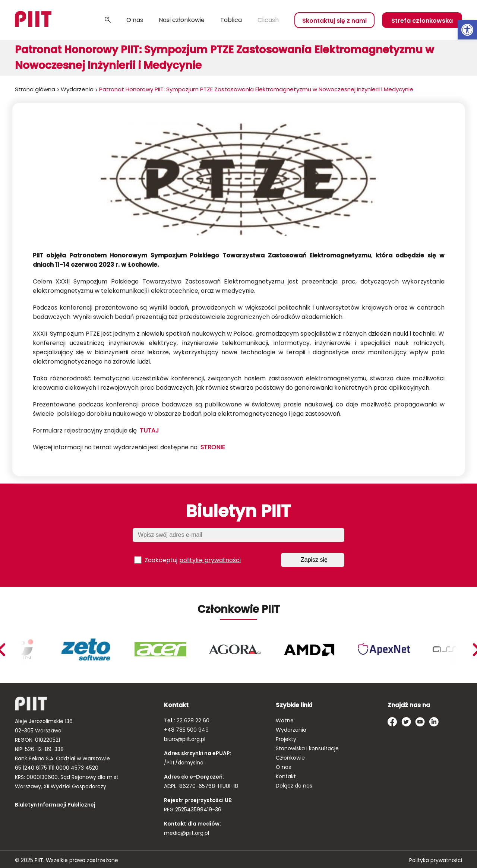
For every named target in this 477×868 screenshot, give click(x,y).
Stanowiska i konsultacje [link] (307, 748)
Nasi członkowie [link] (182, 20)
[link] (467, 30)
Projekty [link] (286, 739)
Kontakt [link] (286, 776)
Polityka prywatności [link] (436, 860)
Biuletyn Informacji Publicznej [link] (55, 805)
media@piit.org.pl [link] (187, 833)
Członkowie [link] (290, 758)
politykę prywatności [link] (210, 560)
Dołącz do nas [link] (294, 786)
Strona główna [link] (35, 89)
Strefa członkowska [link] (422, 21)
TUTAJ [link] (149, 430)
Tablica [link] (231, 20)
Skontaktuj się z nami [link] (334, 21)
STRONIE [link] (213, 447)
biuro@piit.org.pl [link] (185, 739)
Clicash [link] (268, 20)
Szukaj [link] (108, 20)
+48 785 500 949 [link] (186, 730)
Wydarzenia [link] (77, 89)
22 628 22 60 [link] (192, 720)
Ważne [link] (285, 720)
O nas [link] (135, 20)
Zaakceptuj (187, 560)
